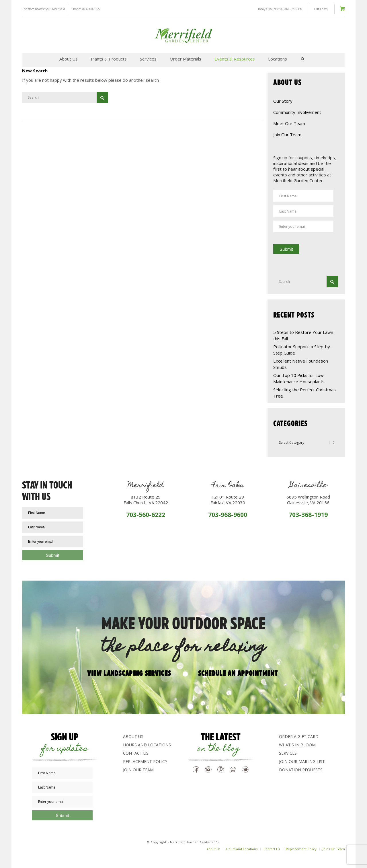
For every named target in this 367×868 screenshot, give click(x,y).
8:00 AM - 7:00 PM (290, 9)
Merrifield (59, 9)
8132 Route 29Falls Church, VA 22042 (146, 500)
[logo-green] (184, 36)
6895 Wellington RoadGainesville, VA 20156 (308, 500)
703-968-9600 (228, 515)
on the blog (219, 749)
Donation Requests (301, 770)
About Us (133, 736)
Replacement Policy (145, 761)
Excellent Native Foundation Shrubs (301, 364)
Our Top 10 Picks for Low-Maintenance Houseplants (299, 378)
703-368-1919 (308, 515)
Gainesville (308, 486)
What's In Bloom (297, 745)
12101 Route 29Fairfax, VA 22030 (228, 500)
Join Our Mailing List (302, 761)
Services (288, 753)
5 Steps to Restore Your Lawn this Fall (303, 335)
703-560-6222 (91, 9)
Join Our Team (287, 135)
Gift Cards (321, 9)
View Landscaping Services (129, 673)
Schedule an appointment (238, 673)
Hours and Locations (147, 745)
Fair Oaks (228, 486)
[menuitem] (69, 59)
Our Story (283, 101)
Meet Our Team (289, 123)
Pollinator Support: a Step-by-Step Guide (302, 350)
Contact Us (136, 753)
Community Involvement (297, 112)
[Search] (303, 59)
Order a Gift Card (299, 736)
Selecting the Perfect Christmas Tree (304, 393)
